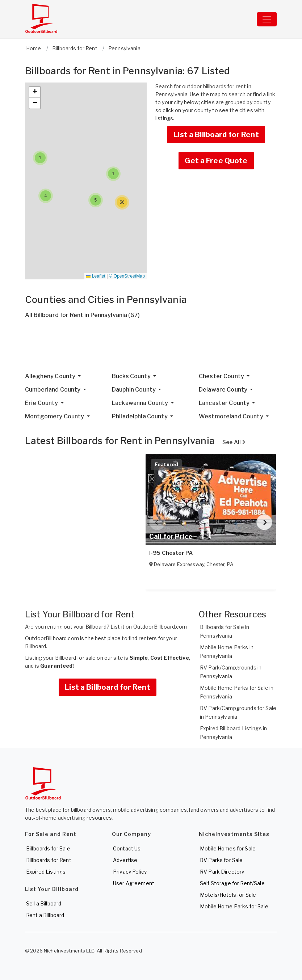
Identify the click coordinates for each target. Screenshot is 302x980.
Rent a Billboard (45, 915)
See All (234, 442)
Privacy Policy (130, 872)
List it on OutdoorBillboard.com (149, 627)
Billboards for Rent (49, 860)
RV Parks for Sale (221, 860)
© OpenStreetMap (127, 276)
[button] (40, 158)
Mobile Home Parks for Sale (234, 906)
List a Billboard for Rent (216, 135)
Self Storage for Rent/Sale (232, 883)
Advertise (125, 860)
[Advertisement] (151, 349)
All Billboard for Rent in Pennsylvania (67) (82, 315)
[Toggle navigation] (267, 19)
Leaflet (96, 276)
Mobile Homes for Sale (228, 848)
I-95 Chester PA (171, 553)
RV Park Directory (222, 872)
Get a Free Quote (216, 161)
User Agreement (134, 883)
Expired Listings (46, 872)
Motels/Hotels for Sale (228, 895)
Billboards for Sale (48, 848)
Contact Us (127, 848)
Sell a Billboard (44, 903)
